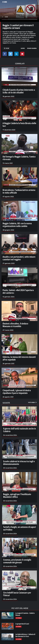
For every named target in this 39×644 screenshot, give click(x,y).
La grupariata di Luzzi (22, 624)
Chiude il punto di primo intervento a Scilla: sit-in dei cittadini (19, 91)
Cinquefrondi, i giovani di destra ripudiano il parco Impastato (17, 392)
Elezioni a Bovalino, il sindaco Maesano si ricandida (15, 325)
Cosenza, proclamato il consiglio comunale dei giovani (17, 561)
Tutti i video (32, 402)
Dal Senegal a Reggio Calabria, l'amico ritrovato (19, 158)
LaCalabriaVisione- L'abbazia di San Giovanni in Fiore (25, 635)
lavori (23, 48)
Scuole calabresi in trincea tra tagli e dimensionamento (19, 463)
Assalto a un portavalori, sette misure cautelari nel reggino (19, 258)
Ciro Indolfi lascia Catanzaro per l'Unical (17, 594)
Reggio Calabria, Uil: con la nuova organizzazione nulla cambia (17, 225)
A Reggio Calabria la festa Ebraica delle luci (19, 124)
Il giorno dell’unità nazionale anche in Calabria (19, 430)
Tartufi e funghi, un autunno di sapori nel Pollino (19, 528)
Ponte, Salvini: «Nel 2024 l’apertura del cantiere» (18, 291)
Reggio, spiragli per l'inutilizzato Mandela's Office (17, 495)
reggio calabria (32, 48)
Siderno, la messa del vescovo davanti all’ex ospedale (19, 358)
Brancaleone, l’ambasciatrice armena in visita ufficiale (19, 191)
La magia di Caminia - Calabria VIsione (25, 614)
